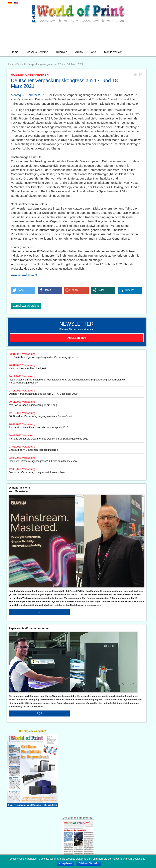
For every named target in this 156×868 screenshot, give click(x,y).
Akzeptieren (65, 863)
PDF (39, 612)
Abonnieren (77, 338)
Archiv (79, 52)
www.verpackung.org (24, 275)
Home (15, 52)
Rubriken (62, 52)
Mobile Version (113, 52)
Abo (94, 52)
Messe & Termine (37, 52)
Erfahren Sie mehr (88, 863)
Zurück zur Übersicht (26, 306)
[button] (23, 290)
